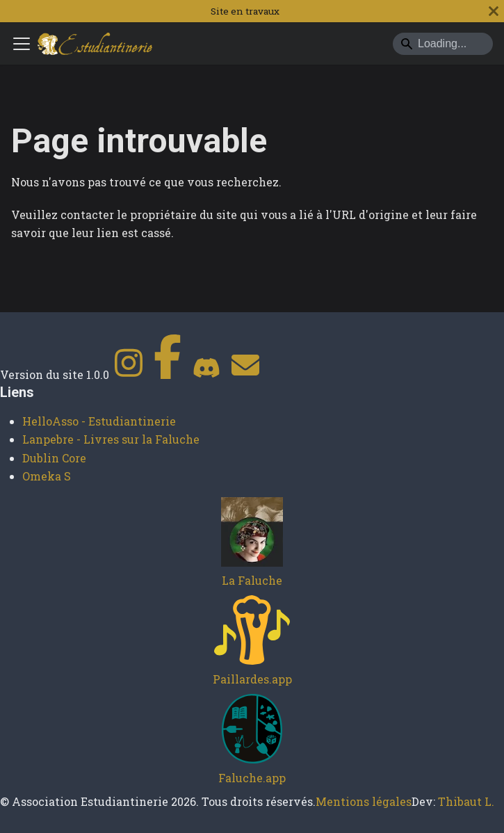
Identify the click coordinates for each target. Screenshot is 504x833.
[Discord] (206, 374)
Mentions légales (364, 801)
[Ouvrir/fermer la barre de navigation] (22, 44)
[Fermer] (494, 11)
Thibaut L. (466, 801)
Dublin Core (54, 458)
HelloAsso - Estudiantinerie (99, 421)
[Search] (443, 44)
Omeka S (47, 476)
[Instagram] (129, 374)
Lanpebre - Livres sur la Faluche (111, 439)
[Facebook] (168, 374)
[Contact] (245, 374)
